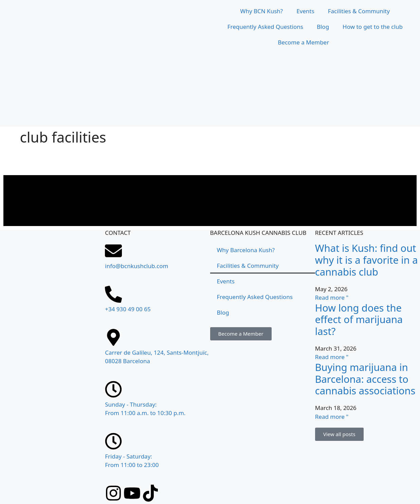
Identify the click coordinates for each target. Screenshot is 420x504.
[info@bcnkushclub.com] (113, 251)
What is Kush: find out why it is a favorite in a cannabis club (367, 260)
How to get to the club (373, 27)
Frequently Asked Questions (265, 27)
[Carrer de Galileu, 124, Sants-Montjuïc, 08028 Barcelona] (52, 392)
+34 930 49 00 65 (128, 309)
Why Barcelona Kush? (246, 250)
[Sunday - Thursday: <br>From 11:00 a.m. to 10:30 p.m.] (113, 389)
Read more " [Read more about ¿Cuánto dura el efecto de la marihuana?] (332, 357)
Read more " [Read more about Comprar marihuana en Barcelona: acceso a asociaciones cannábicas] (332, 417)
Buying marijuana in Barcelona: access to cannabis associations (365, 379)
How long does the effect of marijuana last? (359, 320)
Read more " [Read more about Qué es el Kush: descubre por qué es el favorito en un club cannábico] (332, 297)
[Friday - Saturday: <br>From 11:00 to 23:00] (113, 441)
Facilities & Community (359, 11)
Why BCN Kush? (262, 11)
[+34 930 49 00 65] (113, 294)
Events (305, 11)
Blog (323, 27)
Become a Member (303, 42)
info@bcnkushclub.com (136, 266)
